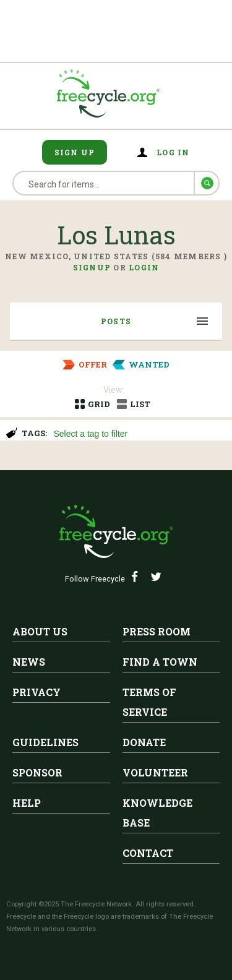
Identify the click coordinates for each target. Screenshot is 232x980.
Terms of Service (149, 702)
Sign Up (75, 152)
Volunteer (155, 772)
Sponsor (37, 772)
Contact (148, 853)
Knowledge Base (157, 813)
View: (114, 390)
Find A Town (160, 662)
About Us (40, 631)
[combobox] (137, 432)
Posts (116, 321)
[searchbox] (135, 435)
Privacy (37, 692)
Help (27, 803)
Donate (144, 742)
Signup (92, 267)
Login (144, 267)
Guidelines (45, 742)
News (29, 662)
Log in (173, 152)
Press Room (157, 631)
